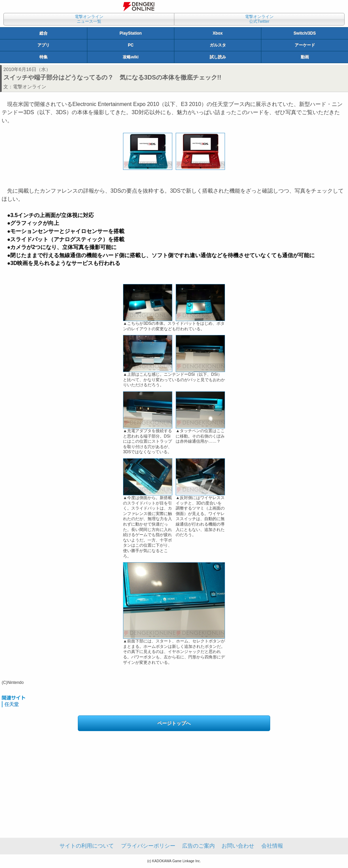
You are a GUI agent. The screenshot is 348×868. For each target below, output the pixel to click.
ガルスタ (218, 45)
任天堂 (12, 704)
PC (131, 45)
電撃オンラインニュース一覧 (89, 19)
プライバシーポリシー (148, 846)
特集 (43, 57)
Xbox (218, 33)
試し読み (218, 57)
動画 (305, 57)
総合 (43, 33)
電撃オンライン (30, 87)
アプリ (43, 45)
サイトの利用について (87, 846)
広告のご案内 (198, 846)
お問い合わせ (238, 846)
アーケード (305, 45)
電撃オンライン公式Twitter (259, 19)
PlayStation (131, 33)
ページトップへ (174, 723)
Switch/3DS (305, 33)
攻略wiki (131, 57)
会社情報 (272, 846)
